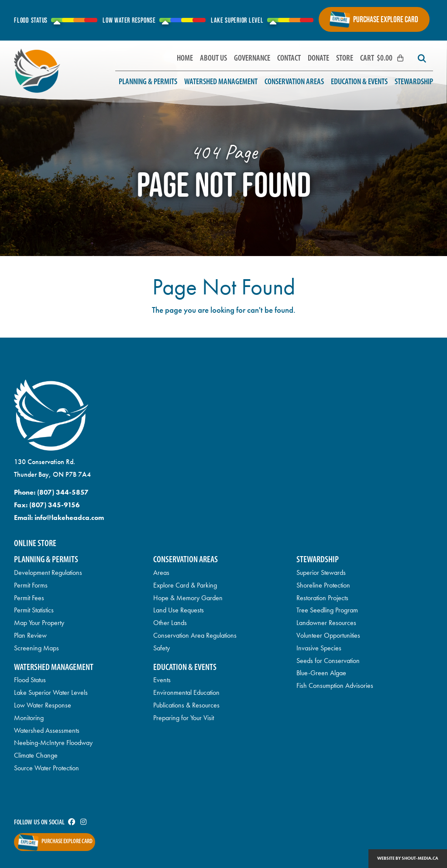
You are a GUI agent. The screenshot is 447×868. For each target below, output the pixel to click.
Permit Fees (29, 598)
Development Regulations (48, 572)
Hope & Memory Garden (188, 598)
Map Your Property (39, 623)
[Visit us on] (72, 823)
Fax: (47, 505)
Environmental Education (186, 692)
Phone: (51, 492)
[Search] (422, 59)
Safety (162, 648)
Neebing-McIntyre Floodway (53, 743)
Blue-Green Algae (321, 673)
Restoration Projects (322, 598)
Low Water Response (43, 705)
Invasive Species (319, 648)
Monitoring (29, 718)
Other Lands (170, 623)
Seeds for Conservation (328, 661)
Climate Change (36, 755)
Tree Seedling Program (327, 610)
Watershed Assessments (47, 730)
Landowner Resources (326, 623)
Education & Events (359, 82)
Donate (318, 59)
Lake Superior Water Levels (51, 692)
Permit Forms (31, 585)
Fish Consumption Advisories (335, 685)
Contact (289, 59)
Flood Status (30, 680)
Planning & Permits (148, 82)
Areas (161, 572)
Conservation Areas (294, 82)
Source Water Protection (46, 768)
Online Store (35, 544)
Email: (59, 518)
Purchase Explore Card (386, 19)
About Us (213, 59)
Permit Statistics (34, 610)
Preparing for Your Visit (184, 718)
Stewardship (414, 82)
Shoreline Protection (323, 585)
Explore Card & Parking (185, 585)
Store (345, 59)
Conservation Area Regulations (195, 635)
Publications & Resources (186, 705)
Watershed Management (221, 82)
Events (162, 680)
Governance (252, 59)
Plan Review (30, 635)
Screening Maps (36, 648)
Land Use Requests (179, 610)
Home (185, 59)
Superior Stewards (321, 572)
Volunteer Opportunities (328, 635)
